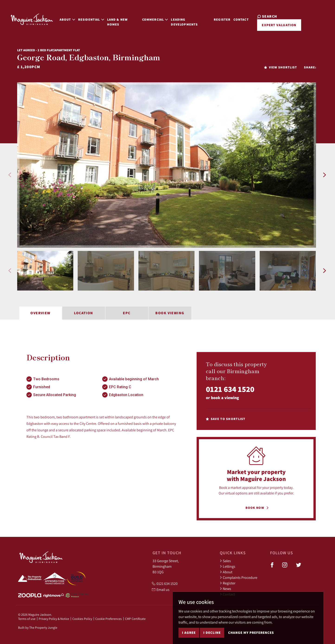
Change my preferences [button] (251, 633)
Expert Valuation (279, 25)
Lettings (228, 566)
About (226, 572)
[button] (10, 175)
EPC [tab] (127, 313)
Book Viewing (170, 313)
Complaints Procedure (239, 577)
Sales (225, 561)
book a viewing (225, 398)
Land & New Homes (116, 21)
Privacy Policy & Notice (54, 619)
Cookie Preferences (108, 619)
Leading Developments (184, 21)
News (225, 589)
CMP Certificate (135, 619)
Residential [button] (90, 19)
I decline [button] (212, 633)
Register (222, 19)
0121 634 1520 (230, 389)
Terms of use (27, 619)
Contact (241, 19)
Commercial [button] (155, 19)
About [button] (66, 19)
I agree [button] (189, 633)
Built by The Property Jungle (38, 628)
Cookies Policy (82, 619)
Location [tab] (84, 313)
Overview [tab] (40, 313)
